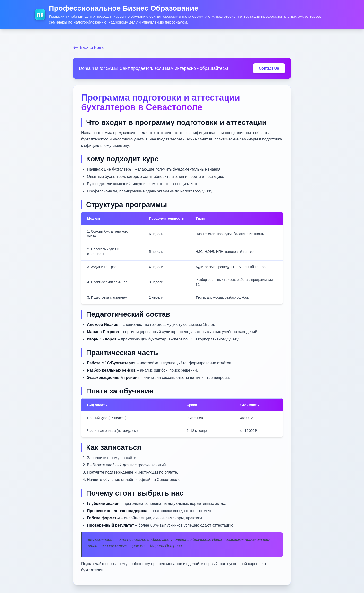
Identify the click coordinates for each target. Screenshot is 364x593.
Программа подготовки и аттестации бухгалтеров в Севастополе (161, 102)
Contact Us (269, 68)
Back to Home (89, 48)
